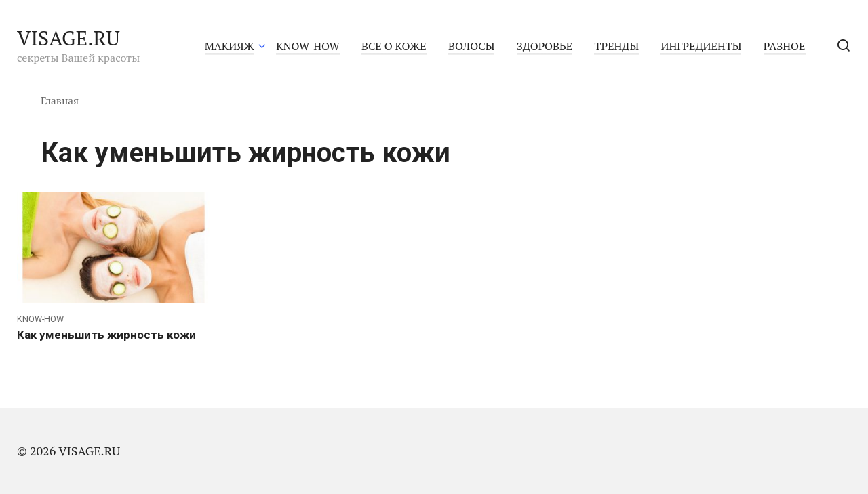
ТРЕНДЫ (616, 46)
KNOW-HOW (308, 46)
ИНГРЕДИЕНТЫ (701, 46)
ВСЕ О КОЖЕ (394, 46)
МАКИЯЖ (230, 46)
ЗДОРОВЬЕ (545, 46)
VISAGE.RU (68, 38)
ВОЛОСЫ (471, 46)
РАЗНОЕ (785, 46)
